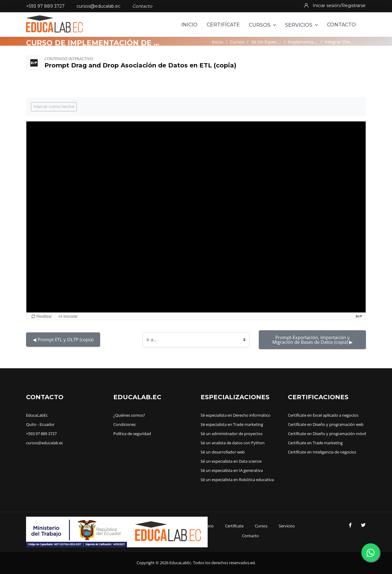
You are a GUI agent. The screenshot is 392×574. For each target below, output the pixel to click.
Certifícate (234, 526)
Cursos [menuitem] (262, 25)
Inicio (218, 42)
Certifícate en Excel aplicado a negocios (323, 415)
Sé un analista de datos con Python (233, 443)
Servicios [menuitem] (302, 25)
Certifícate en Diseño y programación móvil (327, 434)
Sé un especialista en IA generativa (232, 470)
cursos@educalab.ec (98, 6)
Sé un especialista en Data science (231, 461)
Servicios (287, 526)
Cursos (237, 42)
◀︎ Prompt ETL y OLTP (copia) (63, 339)
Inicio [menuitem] (189, 25)
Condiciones (124, 424)
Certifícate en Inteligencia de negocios (322, 452)
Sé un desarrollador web (223, 452)
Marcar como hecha (54, 106)
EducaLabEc (37, 415)
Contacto (250, 536)
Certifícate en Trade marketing (315, 443)
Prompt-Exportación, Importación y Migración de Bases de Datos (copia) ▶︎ (313, 340)
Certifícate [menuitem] (223, 25)
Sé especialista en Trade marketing (232, 424)
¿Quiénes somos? (129, 415)
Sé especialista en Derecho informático (236, 415)
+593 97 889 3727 (45, 6)
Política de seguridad (132, 434)
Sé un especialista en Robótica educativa (237, 480)
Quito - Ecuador (40, 424)
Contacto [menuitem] (341, 25)
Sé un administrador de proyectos (232, 434)
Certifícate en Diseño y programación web (326, 424)
